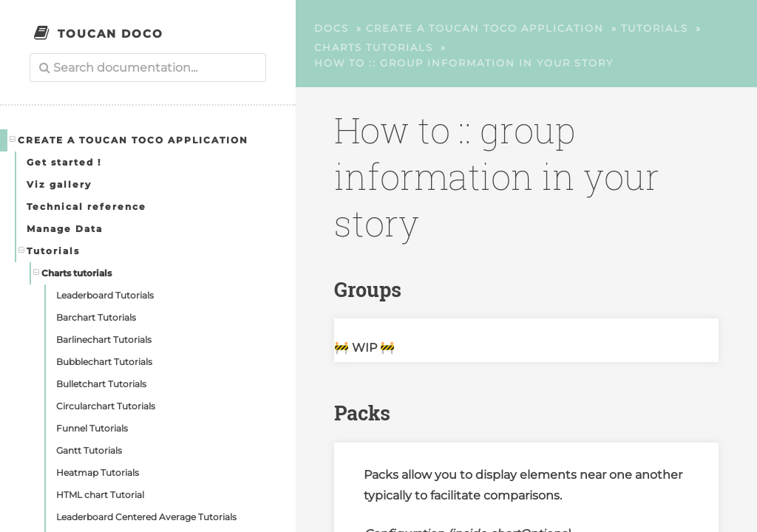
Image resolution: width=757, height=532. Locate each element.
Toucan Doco (111, 34)
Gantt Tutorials (89, 450)
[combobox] (148, 68)
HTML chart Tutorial (100, 495)
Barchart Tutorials (96, 317)
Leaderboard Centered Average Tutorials (146, 517)
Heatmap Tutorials (98, 473)
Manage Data (65, 229)
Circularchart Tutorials (106, 406)
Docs (332, 28)
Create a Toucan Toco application (129, 140)
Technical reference (86, 207)
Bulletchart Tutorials (101, 384)
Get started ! (64, 162)
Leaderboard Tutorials (105, 295)
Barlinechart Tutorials (104, 340)
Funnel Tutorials (92, 428)
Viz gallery (59, 184)
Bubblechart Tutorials (104, 362)
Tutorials (50, 250)
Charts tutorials (73, 273)
